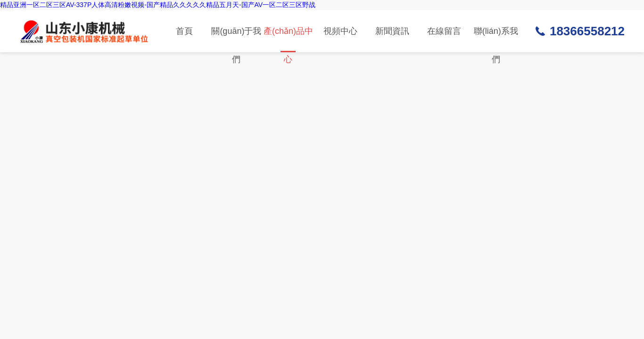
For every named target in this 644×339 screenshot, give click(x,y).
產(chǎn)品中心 (288, 39)
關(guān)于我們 (236, 39)
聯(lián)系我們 (496, 39)
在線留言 (444, 31)
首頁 (184, 31)
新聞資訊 (392, 31)
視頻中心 (340, 31)
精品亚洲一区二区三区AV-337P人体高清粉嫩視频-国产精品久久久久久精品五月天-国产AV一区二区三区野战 (158, 5)
